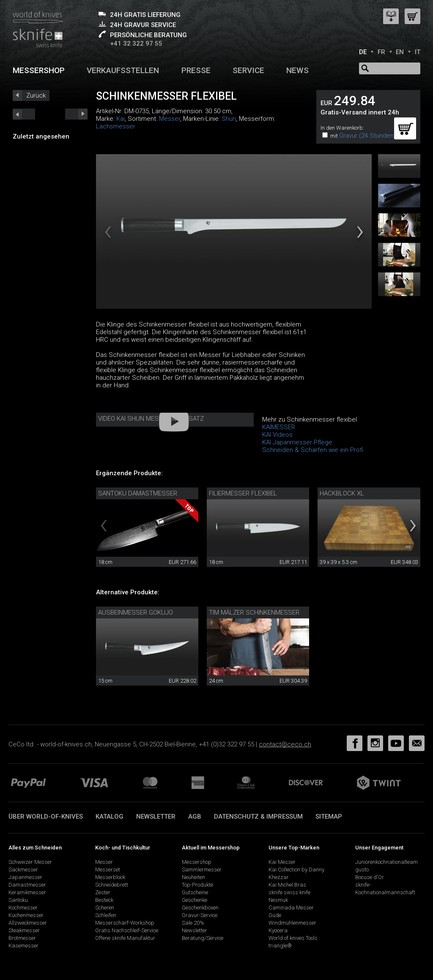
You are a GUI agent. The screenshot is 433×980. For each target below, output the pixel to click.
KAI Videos (277, 435)
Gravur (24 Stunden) (367, 136)
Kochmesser (23, 908)
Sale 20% (193, 923)
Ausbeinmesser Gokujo (136, 612)
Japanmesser (25, 877)
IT (418, 52)
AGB (195, 817)
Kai (121, 119)
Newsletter (156, 817)
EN (400, 52)
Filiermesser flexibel (243, 493)
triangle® (280, 946)
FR (381, 52)
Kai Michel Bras (287, 885)
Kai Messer (282, 862)
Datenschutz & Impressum (258, 817)
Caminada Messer (291, 908)
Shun (229, 119)
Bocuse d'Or (370, 877)
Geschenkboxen (200, 908)
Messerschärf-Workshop (125, 923)
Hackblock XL (342, 493)
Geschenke (195, 900)
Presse (196, 70)
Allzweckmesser (28, 923)
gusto (362, 870)
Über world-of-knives (46, 817)
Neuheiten (193, 877)
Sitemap (329, 817)
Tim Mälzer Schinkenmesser (254, 612)
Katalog (110, 817)
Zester (103, 892)
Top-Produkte (197, 885)
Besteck (104, 900)
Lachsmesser (116, 126)
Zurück (36, 95)
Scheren (105, 908)
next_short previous (24, 114)
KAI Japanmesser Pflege (297, 442)
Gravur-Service (200, 915)
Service (248, 70)
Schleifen (106, 915)
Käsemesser (23, 946)
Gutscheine (195, 892)
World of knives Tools (293, 938)
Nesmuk (278, 900)
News (297, 70)
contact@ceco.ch (285, 744)
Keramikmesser (27, 892)
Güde (275, 915)
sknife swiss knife (289, 892)
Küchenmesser (26, 915)
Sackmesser (23, 870)
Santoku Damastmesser (138, 493)
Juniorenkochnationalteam (386, 862)
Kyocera (278, 930)
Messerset (108, 870)
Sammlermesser (202, 870)
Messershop (39, 70)
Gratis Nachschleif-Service (127, 930)
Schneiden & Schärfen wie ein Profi (313, 450)
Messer (170, 119)
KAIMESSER (279, 427)
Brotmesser (22, 938)
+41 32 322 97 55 (136, 44)
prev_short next (76, 114)
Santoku (18, 900)
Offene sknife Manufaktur (125, 938)
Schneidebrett (112, 885)
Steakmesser (24, 930)
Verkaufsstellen (123, 70)
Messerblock (110, 877)
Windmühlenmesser (292, 923)
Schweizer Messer (30, 862)
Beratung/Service (203, 938)
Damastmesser (27, 885)
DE (363, 52)
